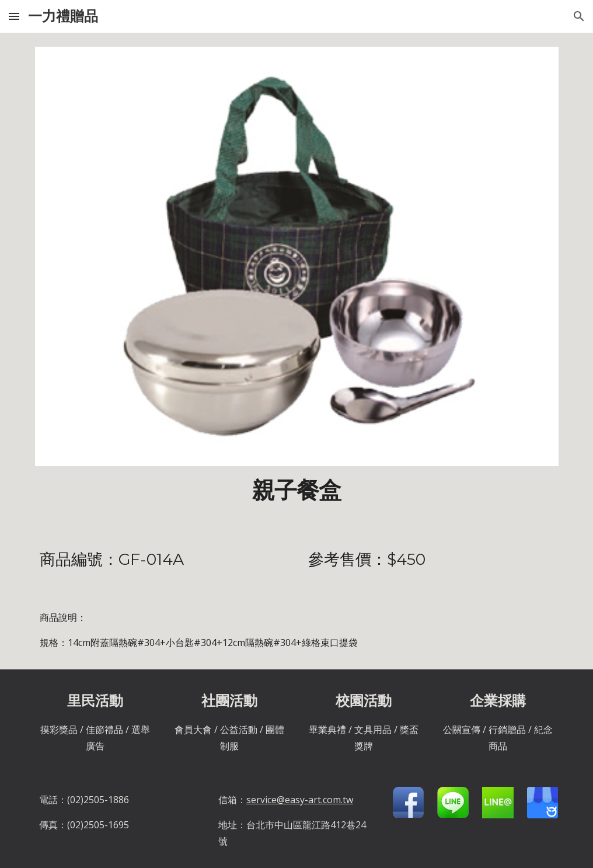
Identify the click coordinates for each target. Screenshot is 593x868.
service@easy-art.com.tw (300, 800)
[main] (297, 491)
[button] (14, 16)
